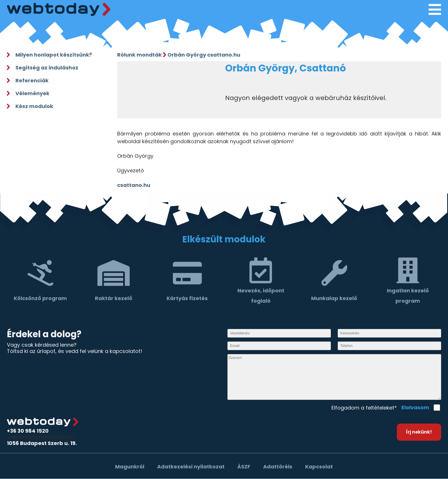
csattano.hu (134, 185)
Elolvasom (415, 408)
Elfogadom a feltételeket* (364, 408)
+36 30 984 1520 (28, 431)
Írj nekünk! (419, 432)
